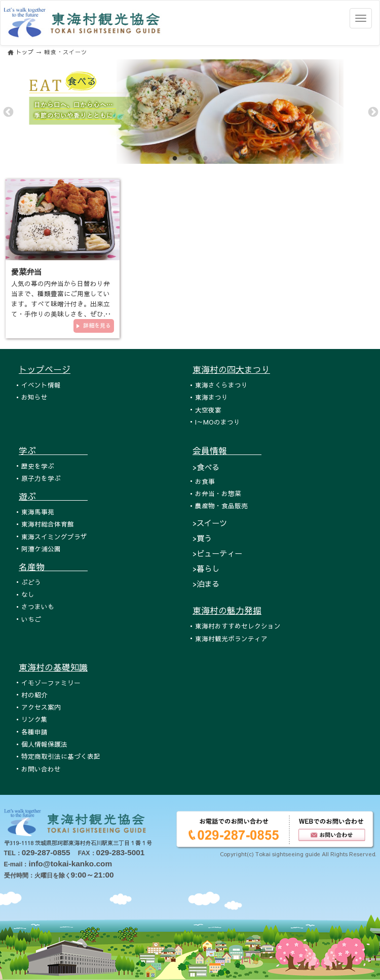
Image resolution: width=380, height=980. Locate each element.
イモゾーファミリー (51, 682)
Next (372, 112)
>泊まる (206, 584)
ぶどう (31, 582)
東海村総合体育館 (48, 524)
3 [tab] (205, 159)
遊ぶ (53, 496)
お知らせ (34, 397)
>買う (202, 538)
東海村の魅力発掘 (227, 610)
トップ (25, 52)
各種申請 (34, 732)
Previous (8, 112)
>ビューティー (217, 553)
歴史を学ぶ (38, 466)
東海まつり (212, 397)
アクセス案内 (41, 707)
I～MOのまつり (218, 422)
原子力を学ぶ (41, 478)
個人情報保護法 (44, 744)
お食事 (205, 481)
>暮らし (206, 568)
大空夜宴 (208, 410)
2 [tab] (190, 159)
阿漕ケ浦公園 (41, 549)
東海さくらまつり (221, 385)
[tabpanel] (190, 112)
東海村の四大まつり (231, 369)
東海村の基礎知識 (53, 667)
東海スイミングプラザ (54, 536)
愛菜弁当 (26, 272)
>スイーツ (210, 523)
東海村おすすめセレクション (238, 626)
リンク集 (34, 719)
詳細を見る (97, 325)
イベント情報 (41, 385)
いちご (31, 619)
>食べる (206, 467)
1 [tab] (175, 159)
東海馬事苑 (38, 512)
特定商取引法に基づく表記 (61, 756)
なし (28, 594)
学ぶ (53, 450)
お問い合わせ (41, 769)
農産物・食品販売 (221, 505)
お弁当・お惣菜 (218, 493)
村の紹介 (34, 695)
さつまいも (38, 606)
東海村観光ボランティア (231, 638)
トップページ (45, 369)
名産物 (53, 567)
